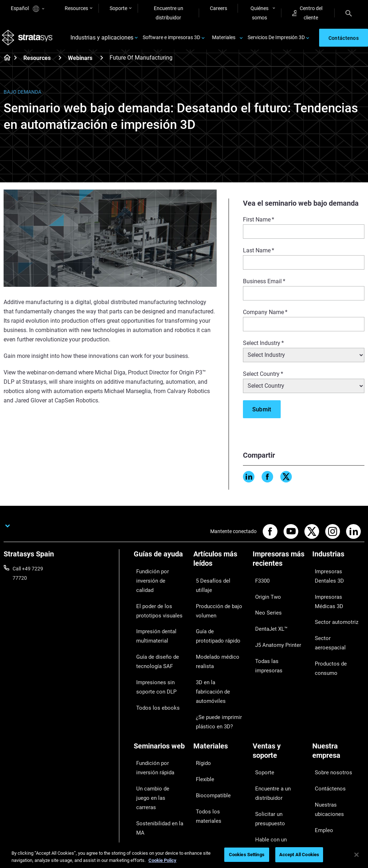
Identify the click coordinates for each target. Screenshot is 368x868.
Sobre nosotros (329, 723)
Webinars (80, 63)
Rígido (200, 714)
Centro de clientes (272, 784)
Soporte (118, 8)
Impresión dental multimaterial (152, 618)
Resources (76, 8)
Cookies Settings (247, 855)
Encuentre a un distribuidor (269, 738)
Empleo (321, 755)
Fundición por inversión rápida (160, 718)
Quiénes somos (259, 13)
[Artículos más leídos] (220, 566)
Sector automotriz (332, 613)
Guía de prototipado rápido (216, 618)
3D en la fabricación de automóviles (218, 658)
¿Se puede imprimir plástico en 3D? (214, 678)
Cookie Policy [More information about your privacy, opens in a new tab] (162, 860)
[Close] (356, 855)
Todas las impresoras (276, 636)
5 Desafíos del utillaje (217, 583)
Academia (323, 765)
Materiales (224, 40)
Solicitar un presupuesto (267, 758)
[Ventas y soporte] (279, 706)
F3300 (260, 583)
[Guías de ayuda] (160, 562)
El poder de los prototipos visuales (155, 598)
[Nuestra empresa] (339, 706)
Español (27, 9)
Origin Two (265, 593)
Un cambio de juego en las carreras (159, 738)
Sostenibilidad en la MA (159, 753)
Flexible (202, 724)
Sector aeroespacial (334, 624)
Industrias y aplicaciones (102, 40)
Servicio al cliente (272, 794)
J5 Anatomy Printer (274, 625)
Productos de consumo (338, 634)
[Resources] (60, 63)
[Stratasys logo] (29, 40)
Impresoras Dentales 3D (335, 578)
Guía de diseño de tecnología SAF (153, 638)
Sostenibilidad (328, 775)
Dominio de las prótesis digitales (159, 788)
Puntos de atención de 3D (158, 769)
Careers (218, 8)
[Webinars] (102, 63)
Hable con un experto (276, 773)
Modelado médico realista (213, 638)
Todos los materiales (216, 745)
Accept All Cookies (299, 855)
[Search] (349, 13)
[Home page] (5, 63)
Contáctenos (327, 733)
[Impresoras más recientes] (279, 566)
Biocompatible (209, 734)
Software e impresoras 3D (171, 40)
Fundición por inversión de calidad (160, 578)
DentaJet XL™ (268, 615)
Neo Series (264, 604)
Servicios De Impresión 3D (276, 40)
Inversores (324, 786)
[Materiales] (220, 702)
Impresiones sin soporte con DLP (152, 658)
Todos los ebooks (153, 673)
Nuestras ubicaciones (336, 744)
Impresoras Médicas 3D (335, 598)
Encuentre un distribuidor (169, 13)
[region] (184, 855)
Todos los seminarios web (157, 808)
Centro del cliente (307, 13)
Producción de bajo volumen (215, 598)
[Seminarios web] (160, 702)
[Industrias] (339, 562)
